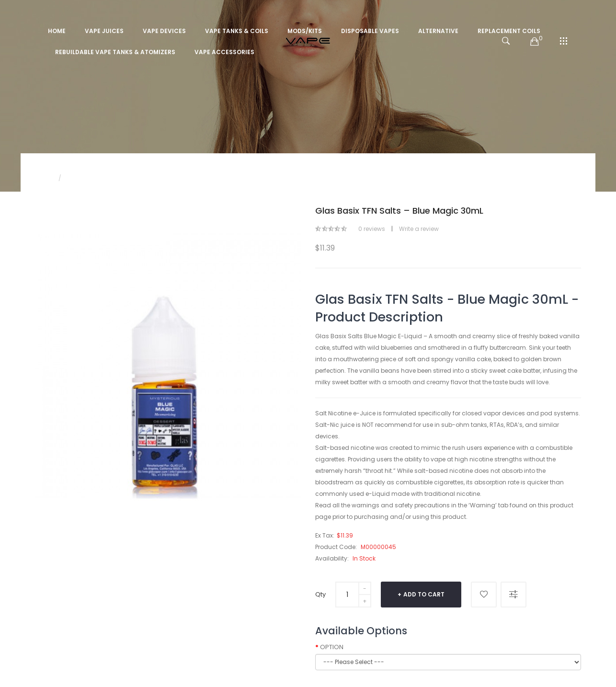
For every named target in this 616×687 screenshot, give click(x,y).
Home (44, 178)
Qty (320, 594)
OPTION (332, 647)
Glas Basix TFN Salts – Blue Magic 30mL (125, 178)
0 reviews (372, 229)
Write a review (419, 229)
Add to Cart (424, 594)
